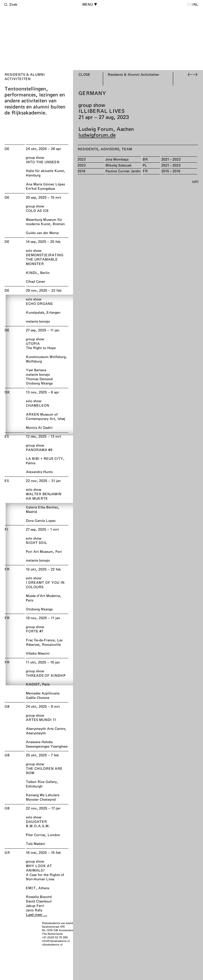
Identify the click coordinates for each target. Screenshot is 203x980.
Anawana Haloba (39, 742)
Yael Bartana (36, 370)
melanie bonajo (38, 321)
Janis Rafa (34, 910)
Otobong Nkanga (39, 383)
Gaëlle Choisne (37, 697)
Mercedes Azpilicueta (43, 693)
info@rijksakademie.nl (56, 941)
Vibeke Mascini (38, 653)
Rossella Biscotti (39, 897)
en (190, 4)
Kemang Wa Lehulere (43, 795)
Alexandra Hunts (39, 472)
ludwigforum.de (97, 135)
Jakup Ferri (35, 906)
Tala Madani (35, 844)
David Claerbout (39, 901)
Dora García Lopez (41, 520)
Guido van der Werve (42, 233)
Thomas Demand (39, 379)
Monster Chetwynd (41, 799)
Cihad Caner (35, 281)
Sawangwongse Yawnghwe (47, 746)
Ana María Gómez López (45, 184)
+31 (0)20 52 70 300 (55, 937)
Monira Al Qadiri (39, 428)
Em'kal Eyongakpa (40, 188)
